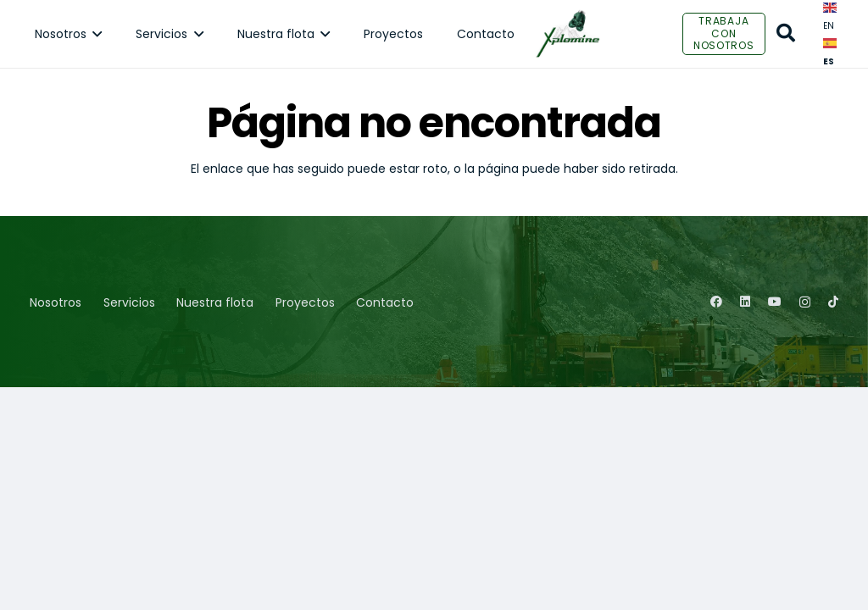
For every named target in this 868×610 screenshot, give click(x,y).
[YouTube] (775, 302)
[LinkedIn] (745, 302)
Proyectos (305, 302)
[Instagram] (805, 302)
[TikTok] (833, 302)
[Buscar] (786, 33)
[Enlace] (568, 34)
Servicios (129, 302)
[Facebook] (716, 302)
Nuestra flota (215, 302)
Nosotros (56, 302)
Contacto (385, 302)
